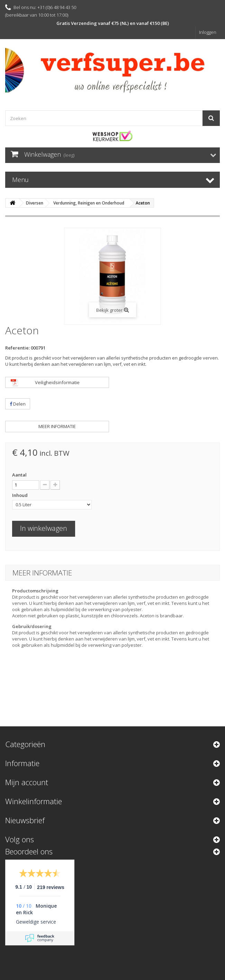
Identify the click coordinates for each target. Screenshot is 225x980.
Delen (18, 404)
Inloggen (208, 32)
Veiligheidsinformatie (57, 382)
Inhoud (20, 495)
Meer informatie (57, 426)
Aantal (19, 475)
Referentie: (17, 348)
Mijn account (27, 782)
